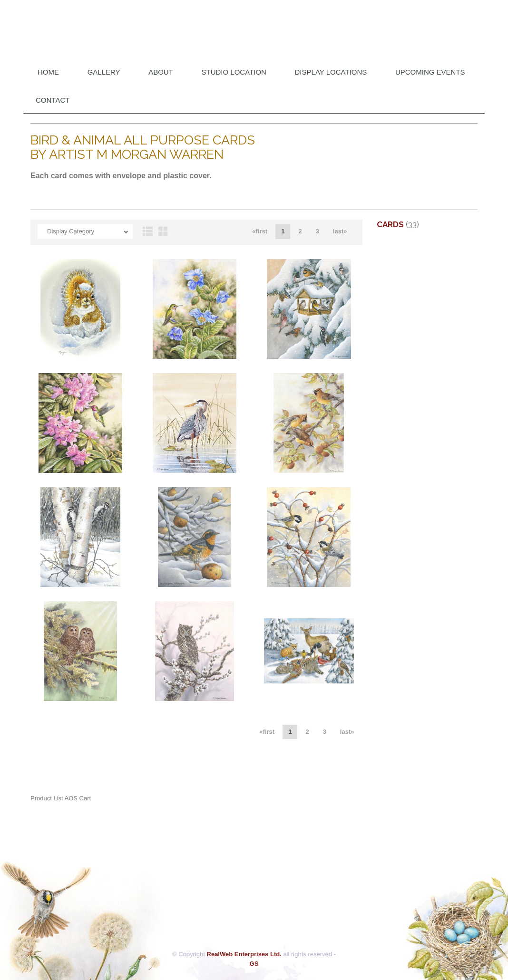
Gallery (104, 72)
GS (254, 964)
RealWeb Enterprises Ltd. (244, 954)
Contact (53, 100)
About (161, 72)
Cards (390, 224)
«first (260, 231)
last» (340, 231)
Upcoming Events (430, 72)
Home (48, 72)
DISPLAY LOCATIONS (331, 72)
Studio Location (234, 72)
